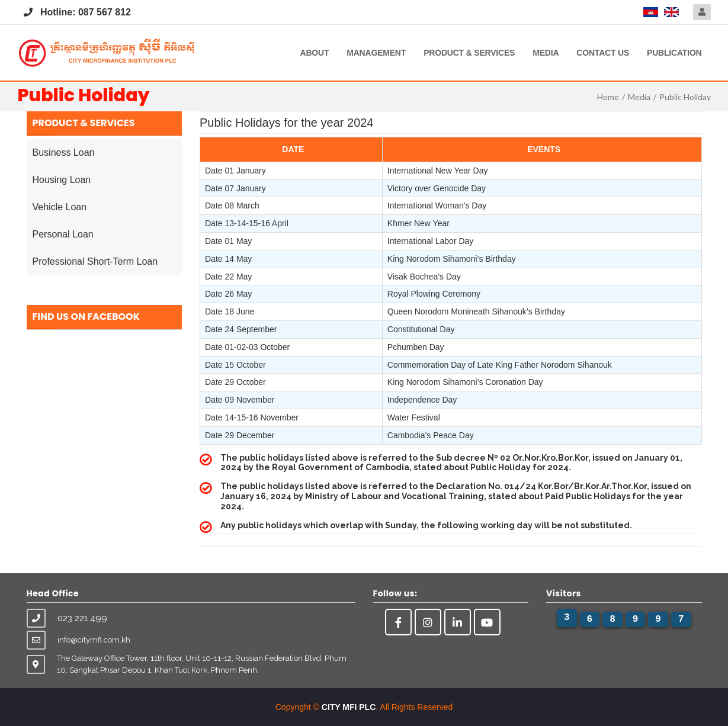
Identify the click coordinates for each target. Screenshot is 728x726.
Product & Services (469, 53)
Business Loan (64, 152)
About (314, 53)
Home (608, 97)
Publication (674, 53)
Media (546, 53)
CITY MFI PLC (349, 707)
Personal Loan (63, 234)
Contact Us (603, 53)
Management (376, 53)
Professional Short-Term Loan (95, 261)
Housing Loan (62, 180)
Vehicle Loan (60, 207)
